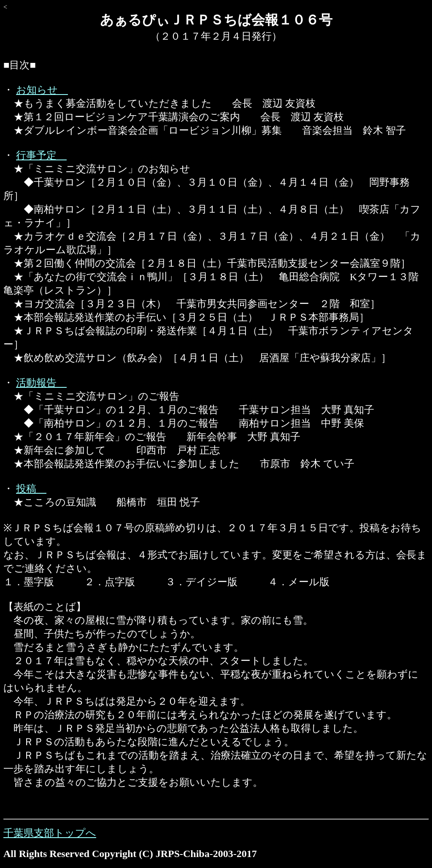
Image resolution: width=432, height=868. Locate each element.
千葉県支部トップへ (50, 833)
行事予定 (41, 155)
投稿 (31, 489)
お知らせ (42, 90)
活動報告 (41, 383)
